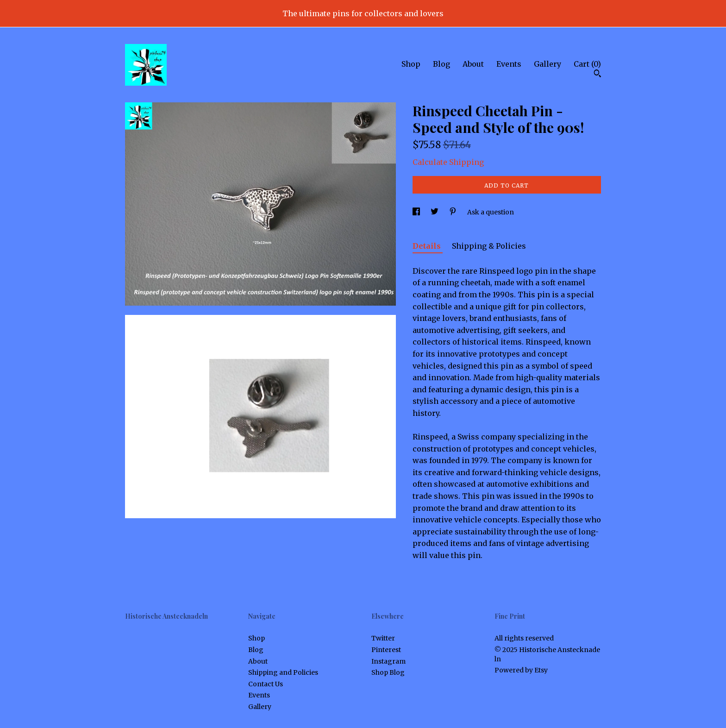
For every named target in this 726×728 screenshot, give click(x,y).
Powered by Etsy (521, 670)
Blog (441, 64)
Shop (411, 64)
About (473, 64)
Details (428, 246)
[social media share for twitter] (435, 212)
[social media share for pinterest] (454, 212)
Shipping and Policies (283, 672)
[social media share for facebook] (417, 212)
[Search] (598, 75)
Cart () (587, 64)
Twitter (383, 638)
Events (509, 64)
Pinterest (386, 650)
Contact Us (266, 684)
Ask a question (491, 212)
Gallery (548, 64)
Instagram (388, 661)
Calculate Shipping (448, 162)
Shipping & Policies (489, 246)
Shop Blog (388, 672)
